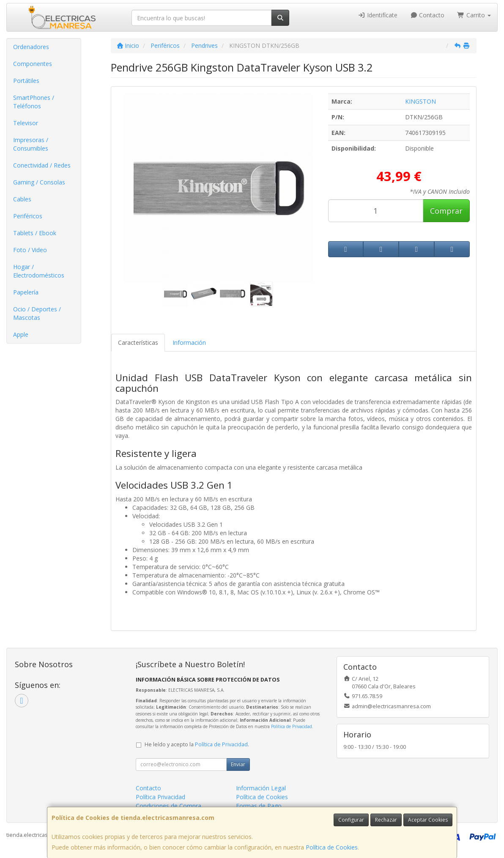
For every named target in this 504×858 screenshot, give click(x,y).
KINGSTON (420, 101)
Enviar (238, 764)
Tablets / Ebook (35, 233)
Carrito (474, 15)
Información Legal (261, 788)
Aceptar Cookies (428, 820)
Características (138, 342)
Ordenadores (31, 47)
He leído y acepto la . (197, 744)
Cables (22, 199)
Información (189, 342)
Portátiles (26, 81)
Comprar (446, 211)
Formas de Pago (259, 806)
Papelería (26, 292)
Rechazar (386, 820)
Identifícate (378, 15)
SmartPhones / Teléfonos (34, 102)
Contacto (427, 15)
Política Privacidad (160, 797)
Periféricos (28, 216)
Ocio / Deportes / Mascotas (37, 313)
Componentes (33, 64)
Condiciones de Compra (168, 806)
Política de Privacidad (292, 726)
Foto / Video (30, 250)
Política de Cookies (332, 847)
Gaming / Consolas (39, 182)
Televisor (26, 123)
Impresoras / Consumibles (31, 144)
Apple (21, 334)
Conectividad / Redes (42, 165)
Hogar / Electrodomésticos (39, 271)
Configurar (351, 820)
